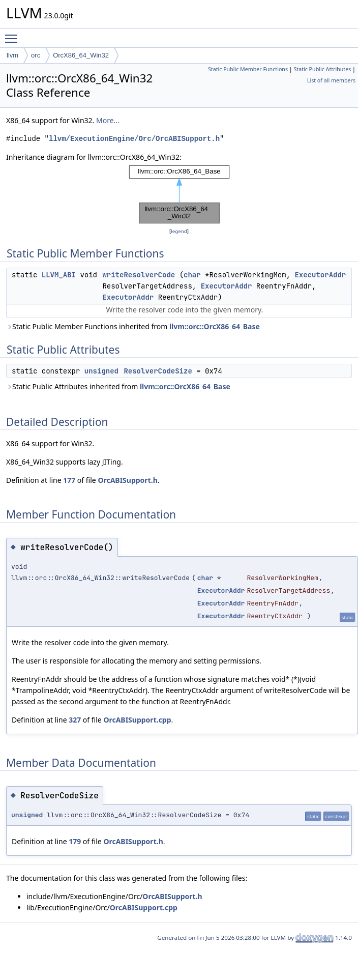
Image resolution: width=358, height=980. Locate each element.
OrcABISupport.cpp (137, 720)
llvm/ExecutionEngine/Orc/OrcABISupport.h (134, 139)
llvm (12, 55)
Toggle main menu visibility (14, 34)
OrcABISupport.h (127, 480)
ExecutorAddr (320, 275)
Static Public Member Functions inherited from (133, 326)
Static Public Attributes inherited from (118, 386)
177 (69, 480)
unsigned (101, 371)
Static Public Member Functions (248, 69)
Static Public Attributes (322, 69)
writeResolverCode (139, 275)
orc (36, 55)
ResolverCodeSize (158, 371)
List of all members (331, 80)
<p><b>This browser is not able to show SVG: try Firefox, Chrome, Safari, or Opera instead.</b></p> (179, 194)
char (192, 275)
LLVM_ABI (59, 275)
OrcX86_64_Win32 (81, 55)
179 (75, 841)
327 (75, 720)
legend (179, 231)
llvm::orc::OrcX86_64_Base (215, 326)
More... (108, 120)
